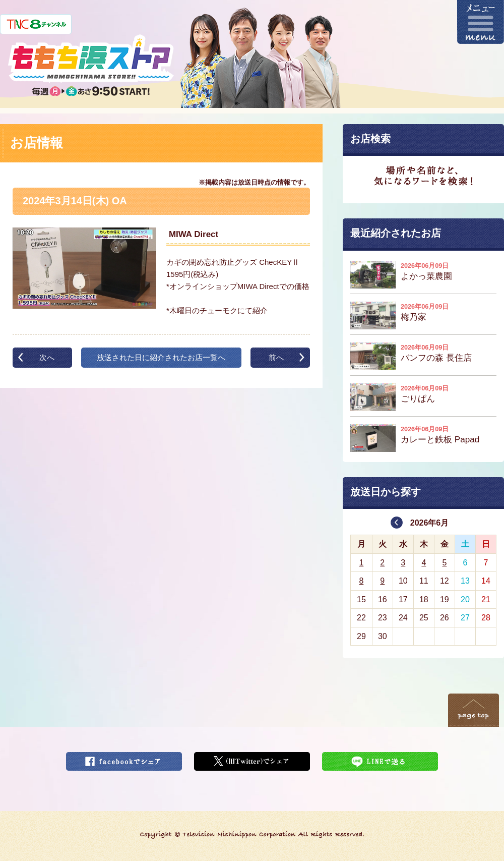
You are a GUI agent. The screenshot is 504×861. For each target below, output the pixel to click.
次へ (47, 357)
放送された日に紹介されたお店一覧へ (161, 357)
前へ (276, 357)
